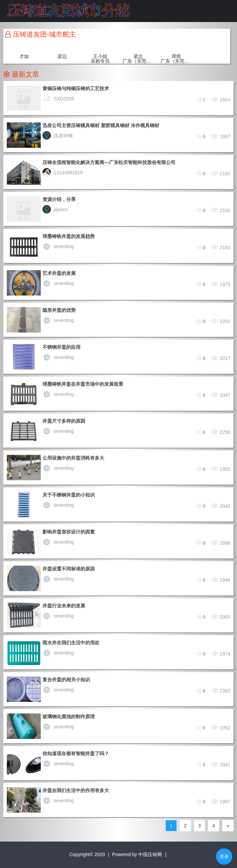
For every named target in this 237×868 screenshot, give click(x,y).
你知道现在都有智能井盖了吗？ (76, 753)
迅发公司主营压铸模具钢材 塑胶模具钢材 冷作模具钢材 (101, 125)
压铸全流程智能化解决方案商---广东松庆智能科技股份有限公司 (109, 162)
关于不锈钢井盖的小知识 (69, 495)
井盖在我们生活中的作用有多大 (76, 790)
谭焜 (176, 56)
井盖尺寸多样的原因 (64, 421)
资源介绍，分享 (59, 199)
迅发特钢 (58, 136)
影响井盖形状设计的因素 (69, 532)
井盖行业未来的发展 (64, 606)
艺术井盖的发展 (59, 273)
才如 (24, 56)
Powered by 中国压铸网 (137, 854)
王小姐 (100, 56)
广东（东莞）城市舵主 (138, 61)
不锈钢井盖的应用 (61, 347)
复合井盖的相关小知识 (66, 680)
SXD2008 (58, 99)
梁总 (62, 56)
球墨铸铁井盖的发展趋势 (69, 236)
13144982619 (63, 173)
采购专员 (100, 61)
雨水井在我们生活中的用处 (71, 643)
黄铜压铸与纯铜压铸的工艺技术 (76, 88)
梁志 (138, 56)
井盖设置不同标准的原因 (69, 569)
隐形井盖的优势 (59, 310)
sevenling (58, 246)
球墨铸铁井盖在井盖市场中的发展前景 (83, 384)
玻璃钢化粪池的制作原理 (69, 716)
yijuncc (55, 209)
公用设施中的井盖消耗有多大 (73, 458)
